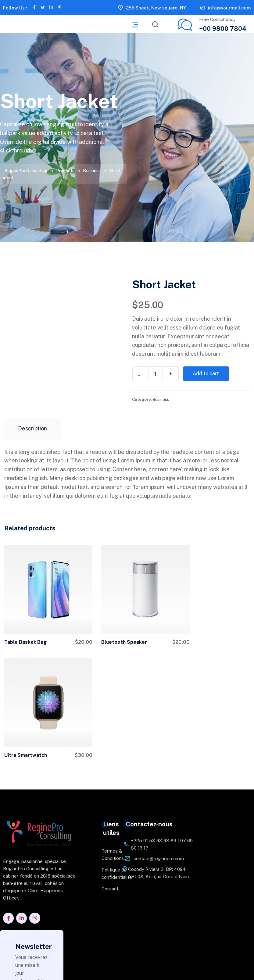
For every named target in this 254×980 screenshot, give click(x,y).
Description (32, 428)
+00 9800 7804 (223, 29)
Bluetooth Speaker (112, 629)
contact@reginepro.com (159, 733)
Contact (108, 763)
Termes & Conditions (108, 729)
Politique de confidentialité (108, 748)
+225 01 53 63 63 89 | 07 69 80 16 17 (162, 719)
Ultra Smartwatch (195, 629)
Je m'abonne (32, 935)
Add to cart (207, 374)
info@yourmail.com (229, 8)
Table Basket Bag (25, 629)
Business (161, 399)
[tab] (32, 429)
